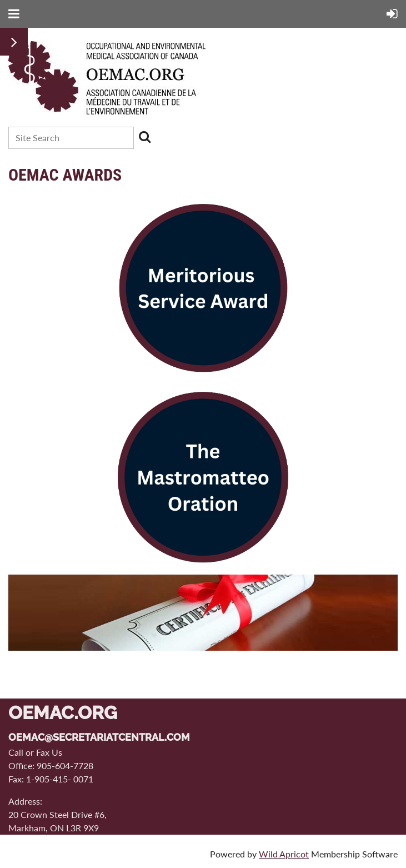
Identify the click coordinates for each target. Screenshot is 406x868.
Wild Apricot (284, 854)
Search (144, 137)
